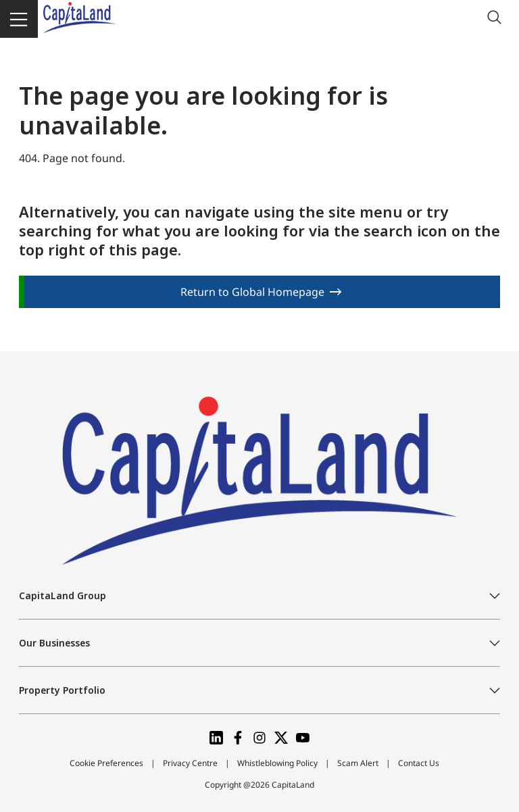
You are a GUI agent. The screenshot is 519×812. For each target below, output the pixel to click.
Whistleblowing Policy (277, 763)
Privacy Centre (190, 763)
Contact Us (419, 763)
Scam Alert (358, 763)
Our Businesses (54, 643)
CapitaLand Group (63, 595)
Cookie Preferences (106, 763)
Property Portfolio (62, 690)
